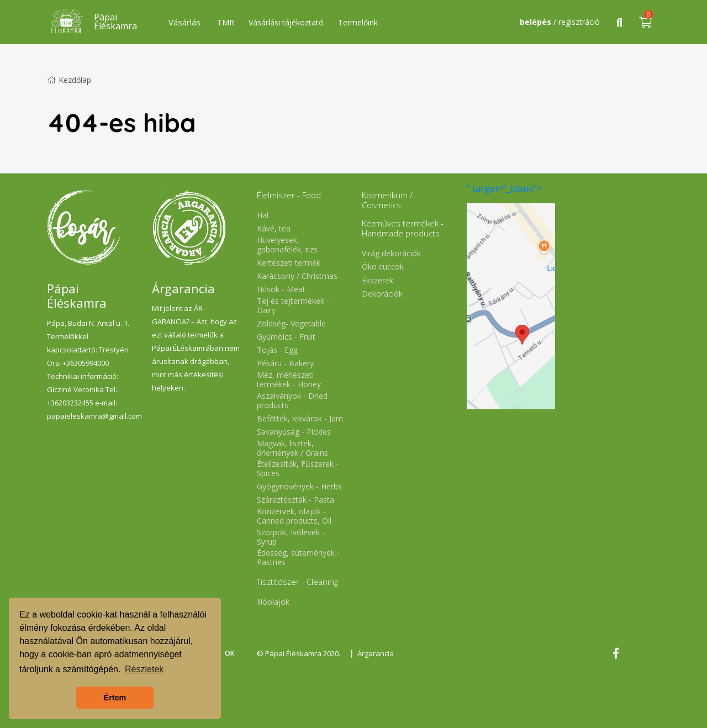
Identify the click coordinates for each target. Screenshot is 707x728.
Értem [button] (115, 698)
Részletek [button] (144, 669)
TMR (226, 22)
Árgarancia (376, 653)
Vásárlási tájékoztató (286, 22)
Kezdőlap (69, 80)
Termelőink (358, 22)
